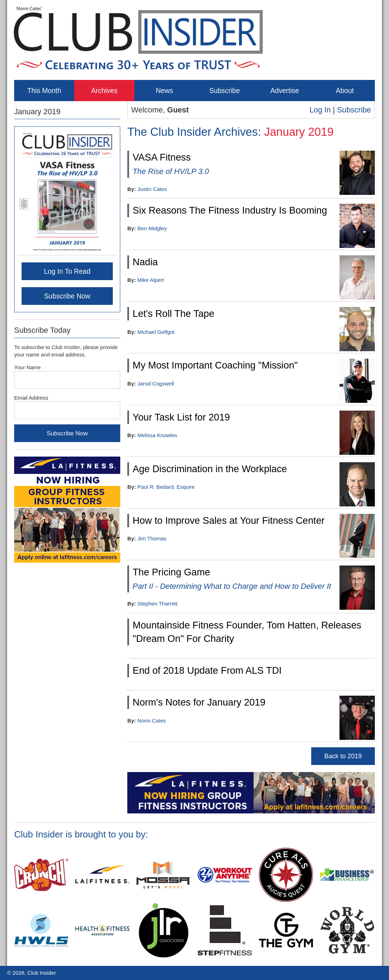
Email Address (31, 398)
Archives (104, 91)
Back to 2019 (343, 756)
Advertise (285, 91)
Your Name (27, 367)
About (345, 91)
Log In (320, 110)
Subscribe (225, 91)
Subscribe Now (67, 296)
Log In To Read (67, 271)
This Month (44, 91)
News (165, 91)
